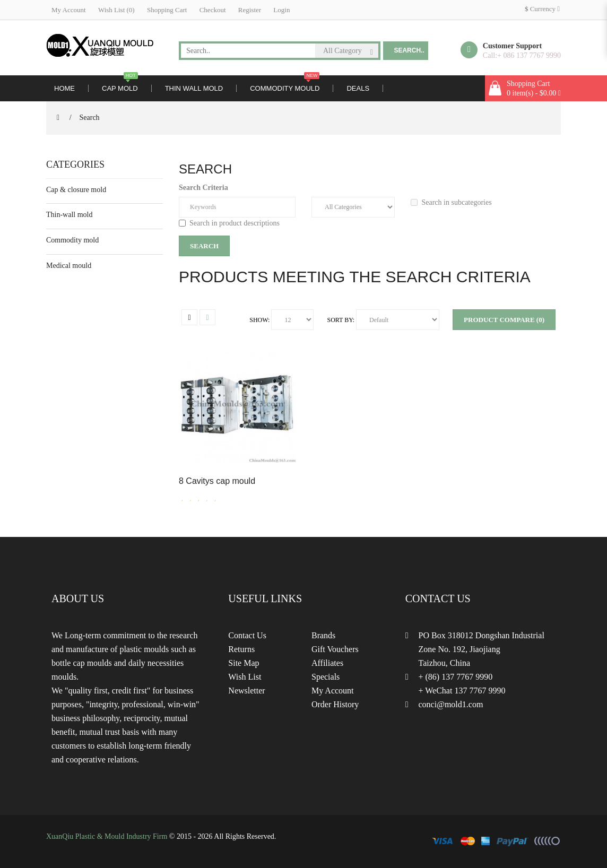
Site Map (244, 663)
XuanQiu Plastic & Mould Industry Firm (107, 836)
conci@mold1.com (451, 704)
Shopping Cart (167, 10)
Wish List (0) (116, 10)
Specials (326, 677)
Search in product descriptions (229, 223)
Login (281, 10)
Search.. (409, 50)
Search (90, 118)
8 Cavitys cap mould (217, 481)
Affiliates (327, 663)
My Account (69, 10)
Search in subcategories (451, 202)
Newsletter (246, 691)
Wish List (245, 677)
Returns (241, 649)
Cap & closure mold (76, 190)
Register (250, 10)
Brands (323, 635)
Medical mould (69, 266)
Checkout (213, 10)
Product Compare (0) (504, 320)
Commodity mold (72, 240)
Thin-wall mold (70, 215)
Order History (335, 704)
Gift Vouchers (335, 649)
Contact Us (247, 635)
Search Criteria (203, 188)
